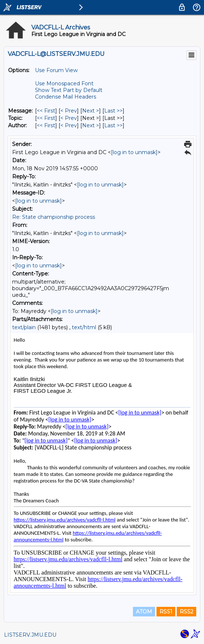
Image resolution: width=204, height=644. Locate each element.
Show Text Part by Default (69, 90)
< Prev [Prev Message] (69, 111)
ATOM (144, 612)
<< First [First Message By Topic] (46, 118)
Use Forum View (56, 70)
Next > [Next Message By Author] (91, 125)
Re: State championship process (54, 217)
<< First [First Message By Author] (46, 125)
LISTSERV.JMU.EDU (30, 635)
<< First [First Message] (46, 111)
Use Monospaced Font (64, 83)
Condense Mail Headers (66, 97)
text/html (84, 327)
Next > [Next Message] (91, 111)
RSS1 (166, 612)
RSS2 (187, 612)
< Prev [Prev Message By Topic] (69, 118)
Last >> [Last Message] (113, 111)
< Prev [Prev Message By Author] (69, 125)
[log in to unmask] (134, 152)
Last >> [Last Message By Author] (113, 125)
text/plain (24, 327)
